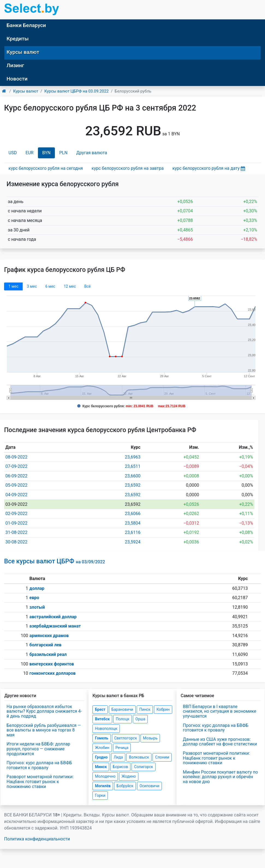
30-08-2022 (17, 542)
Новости (17, 79)
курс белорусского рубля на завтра (128, 168)
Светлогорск (126, 738)
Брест (100, 709)
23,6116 (133, 532)
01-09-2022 (17, 523)
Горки (100, 795)
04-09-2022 (17, 495)
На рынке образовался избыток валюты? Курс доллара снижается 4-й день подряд (44, 711)
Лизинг (15, 65)
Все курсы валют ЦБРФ (55, 561)
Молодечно (105, 776)
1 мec (13, 286)
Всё (87, 286)
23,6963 (133, 457)
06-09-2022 (17, 476)
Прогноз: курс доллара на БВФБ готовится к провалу (39, 765)
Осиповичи (149, 786)
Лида (118, 757)
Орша (140, 719)
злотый (37, 607)
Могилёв (103, 786)
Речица (122, 748)
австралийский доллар (53, 617)
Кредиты (18, 39)
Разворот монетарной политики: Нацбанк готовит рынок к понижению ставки (40, 781)
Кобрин (163, 709)
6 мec (50, 286)
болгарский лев (46, 645)
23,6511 (133, 466)
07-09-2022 (17, 466)
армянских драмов (49, 636)
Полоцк (123, 719)
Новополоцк (106, 729)
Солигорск (144, 767)
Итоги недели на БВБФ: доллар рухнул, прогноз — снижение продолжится (38, 749)
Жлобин (102, 748)
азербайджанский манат (55, 626)
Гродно (101, 757)
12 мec (70, 286)
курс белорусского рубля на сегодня (46, 168)
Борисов (120, 767)
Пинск (145, 709)
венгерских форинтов (52, 664)
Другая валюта (92, 153)
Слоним (162, 757)
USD (13, 153)
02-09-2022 (17, 514)
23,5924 (133, 542)
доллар (37, 588)
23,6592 (133, 485)
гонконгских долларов (53, 673)
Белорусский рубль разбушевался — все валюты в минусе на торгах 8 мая (44, 730)
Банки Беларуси (26, 25)
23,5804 (133, 523)
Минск (101, 767)
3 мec (32, 286)
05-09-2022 (17, 485)
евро (34, 598)
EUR (29, 153)
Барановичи (122, 709)
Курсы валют (23, 52)
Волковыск (139, 757)
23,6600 (133, 476)
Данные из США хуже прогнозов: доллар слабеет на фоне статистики (220, 742)
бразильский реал (48, 654)
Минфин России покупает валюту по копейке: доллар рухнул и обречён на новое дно (220, 777)
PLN (63, 153)
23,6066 (133, 514)
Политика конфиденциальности (37, 839)
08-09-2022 (17, 457)
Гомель (102, 738)
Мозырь (150, 738)
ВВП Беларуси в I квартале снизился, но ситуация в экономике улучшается (220, 711)
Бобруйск (125, 786)
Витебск (102, 719)
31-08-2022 (17, 532)
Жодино (129, 776)
